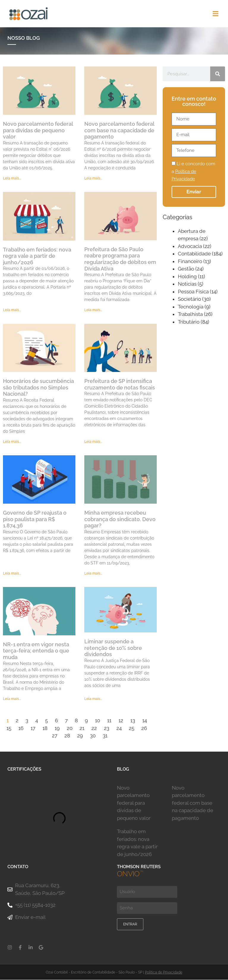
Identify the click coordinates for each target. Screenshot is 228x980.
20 (70, 728)
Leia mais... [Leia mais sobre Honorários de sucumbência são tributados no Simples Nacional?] (12, 442)
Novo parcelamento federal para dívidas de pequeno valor (38, 131)
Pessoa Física (193, 292)
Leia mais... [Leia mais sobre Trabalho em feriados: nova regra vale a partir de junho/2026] (12, 310)
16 (21, 728)
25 (132, 728)
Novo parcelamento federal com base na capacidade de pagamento (119, 131)
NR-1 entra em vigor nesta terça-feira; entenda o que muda (36, 651)
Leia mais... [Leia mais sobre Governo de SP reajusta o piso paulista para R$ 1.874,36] (12, 574)
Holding (187, 277)
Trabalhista (190, 315)
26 (144, 728)
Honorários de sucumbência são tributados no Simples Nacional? (38, 388)
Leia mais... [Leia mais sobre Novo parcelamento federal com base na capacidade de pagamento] (93, 179)
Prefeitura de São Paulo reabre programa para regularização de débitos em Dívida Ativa (120, 259)
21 (82, 728)
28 (67, 736)
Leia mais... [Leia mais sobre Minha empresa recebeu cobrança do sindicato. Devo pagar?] (93, 574)
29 (80, 736)
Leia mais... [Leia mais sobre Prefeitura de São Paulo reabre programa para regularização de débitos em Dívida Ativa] (93, 310)
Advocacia (190, 246)
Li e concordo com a (193, 172)
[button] (216, 14)
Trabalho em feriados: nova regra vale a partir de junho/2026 (37, 256)
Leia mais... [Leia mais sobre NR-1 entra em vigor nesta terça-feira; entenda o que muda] (12, 699)
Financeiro (190, 262)
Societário (189, 300)
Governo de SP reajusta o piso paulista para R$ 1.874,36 (35, 519)
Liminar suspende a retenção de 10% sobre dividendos (113, 648)
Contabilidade (194, 254)
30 (93, 736)
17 (33, 728)
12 (121, 721)
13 (133, 721)
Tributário (189, 322)
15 (9, 728)
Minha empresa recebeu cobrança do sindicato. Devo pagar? (120, 519)
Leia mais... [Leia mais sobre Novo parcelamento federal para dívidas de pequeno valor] (12, 179)
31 (105, 736)
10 (98, 721)
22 (94, 728)
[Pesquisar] (218, 74)
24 (119, 728)
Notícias (187, 284)
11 (109, 721)
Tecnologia (191, 307)
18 (45, 728)
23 (107, 728)
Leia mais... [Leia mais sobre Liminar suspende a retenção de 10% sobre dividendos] (93, 699)
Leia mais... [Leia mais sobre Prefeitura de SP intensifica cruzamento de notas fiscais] (93, 442)
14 (145, 721)
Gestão (186, 269)
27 (55, 736)
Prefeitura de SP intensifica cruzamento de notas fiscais (120, 385)
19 (57, 728)
